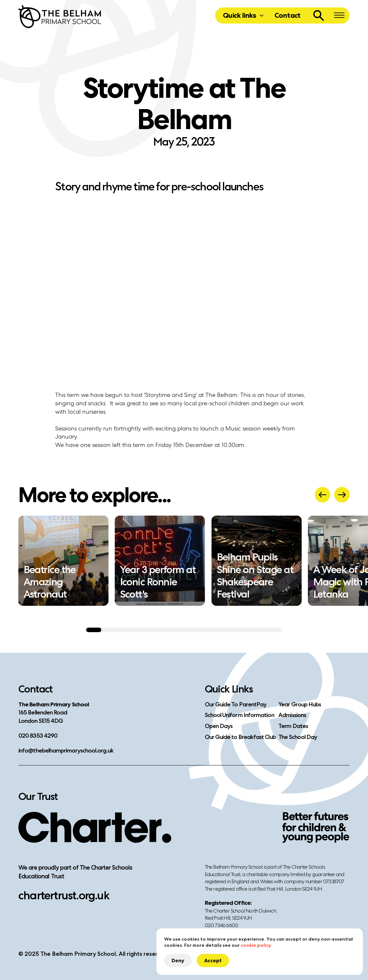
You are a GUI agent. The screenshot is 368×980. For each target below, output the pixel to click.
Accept (213, 960)
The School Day (298, 737)
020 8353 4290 (38, 736)
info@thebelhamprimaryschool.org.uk (66, 751)
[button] (244, 15)
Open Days (219, 726)
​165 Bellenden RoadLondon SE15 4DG (54, 713)
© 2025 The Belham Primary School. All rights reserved (93, 954)
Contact (288, 15)
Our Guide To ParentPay (236, 704)
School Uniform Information (239, 715)
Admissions (292, 715)
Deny (178, 960)
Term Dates (293, 726)
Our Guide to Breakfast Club (240, 737)
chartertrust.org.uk (64, 895)
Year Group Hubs (300, 704)
